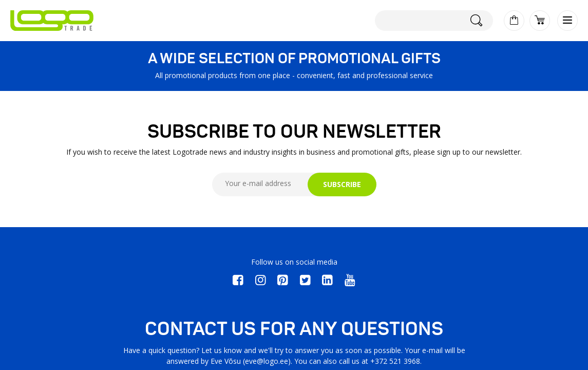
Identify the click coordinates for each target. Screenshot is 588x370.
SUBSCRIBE (342, 184)
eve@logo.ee (267, 361)
